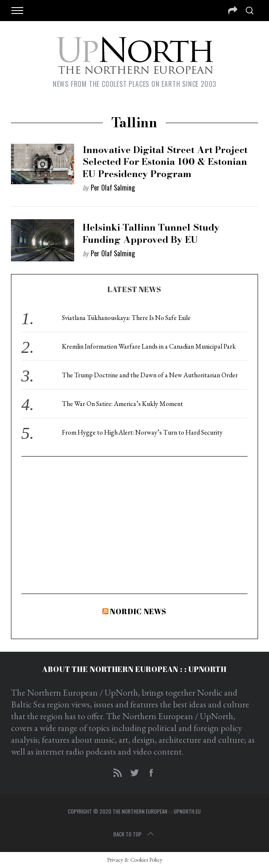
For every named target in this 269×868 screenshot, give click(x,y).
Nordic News (138, 611)
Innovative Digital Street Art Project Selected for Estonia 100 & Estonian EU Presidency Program (165, 162)
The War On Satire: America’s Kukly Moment (122, 404)
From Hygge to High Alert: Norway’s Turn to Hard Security (142, 432)
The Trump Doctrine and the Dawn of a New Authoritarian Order (150, 375)
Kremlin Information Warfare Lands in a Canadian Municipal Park (149, 346)
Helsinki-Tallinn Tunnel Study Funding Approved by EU (151, 233)
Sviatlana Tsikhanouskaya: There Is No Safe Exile (126, 318)
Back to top (134, 834)
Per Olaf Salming (113, 188)
